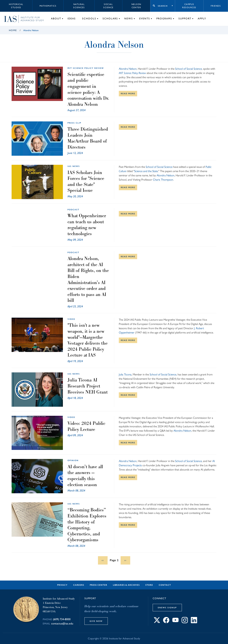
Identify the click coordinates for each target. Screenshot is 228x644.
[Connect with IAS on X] (157, 622)
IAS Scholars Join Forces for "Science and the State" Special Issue (86, 181)
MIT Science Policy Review (86, 68)
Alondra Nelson (128, 69)
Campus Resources (189, 6)
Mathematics (48, 6)
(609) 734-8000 (62, 619)
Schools (89, 19)
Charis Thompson (163, 180)
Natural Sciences (79, 6)
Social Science (108, 6)
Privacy (62, 585)
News (129, 19)
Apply (202, 19)
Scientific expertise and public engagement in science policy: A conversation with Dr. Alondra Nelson (88, 89)
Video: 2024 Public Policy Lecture (86, 426)
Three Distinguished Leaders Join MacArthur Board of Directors (88, 138)
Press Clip (74, 123)
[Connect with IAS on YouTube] (175, 622)
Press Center (99, 585)
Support (185, 19)
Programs (164, 19)
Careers (79, 585)
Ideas (72, 19)
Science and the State (146, 171)
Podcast (73, 210)
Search (163, 6)
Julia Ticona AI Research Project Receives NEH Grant (88, 386)
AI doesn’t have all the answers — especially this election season (85, 476)
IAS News (74, 166)
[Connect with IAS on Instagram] (185, 622)
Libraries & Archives (126, 585)
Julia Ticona (125, 374)
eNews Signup (167, 608)
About (56, 19)
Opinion (73, 460)
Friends (216, 6)
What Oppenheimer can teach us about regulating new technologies (87, 225)
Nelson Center (136, 6)
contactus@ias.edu (62, 623)
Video (71, 319)
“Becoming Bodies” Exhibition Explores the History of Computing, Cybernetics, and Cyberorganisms (87, 525)
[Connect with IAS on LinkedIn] (194, 622)
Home (13, 30)
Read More (128, 93)
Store (149, 585)
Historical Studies (16, 6)
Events (145, 19)
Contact (165, 585)
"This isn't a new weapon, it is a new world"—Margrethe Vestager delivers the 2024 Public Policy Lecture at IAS (88, 340)
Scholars (110, 19)
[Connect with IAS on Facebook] (166, 622)
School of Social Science (188, 69)
